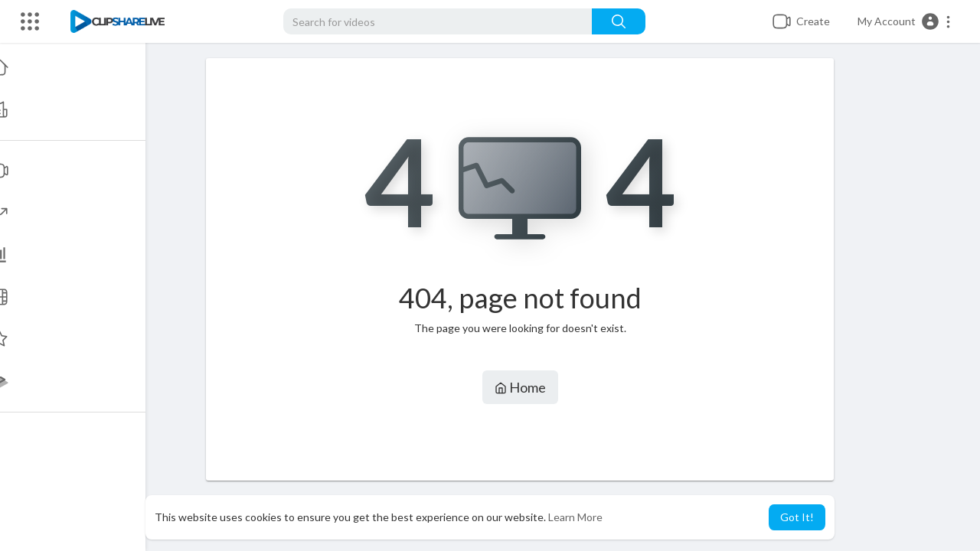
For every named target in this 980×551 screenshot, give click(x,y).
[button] (905, 21)
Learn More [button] (575, 517)
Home (521, 387)
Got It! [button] (797, 517)
